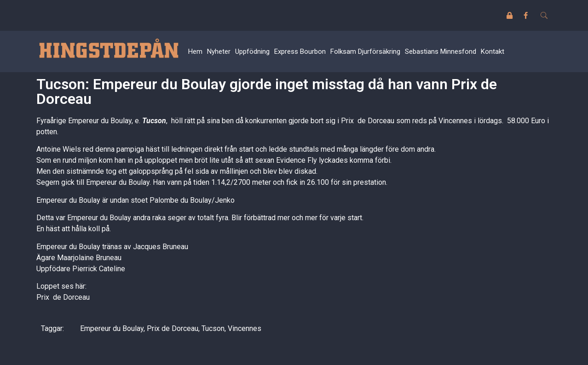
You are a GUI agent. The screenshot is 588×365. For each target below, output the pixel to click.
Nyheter (219, 51)
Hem (195, 51)
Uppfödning (252, 51)
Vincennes (245, 328)
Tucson (154, 121)
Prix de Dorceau (63, 297)
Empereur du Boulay (112, 328)
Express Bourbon (300, 51)
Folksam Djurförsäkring (365, 51)
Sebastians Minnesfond (441, 51)
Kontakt (493, 51)
